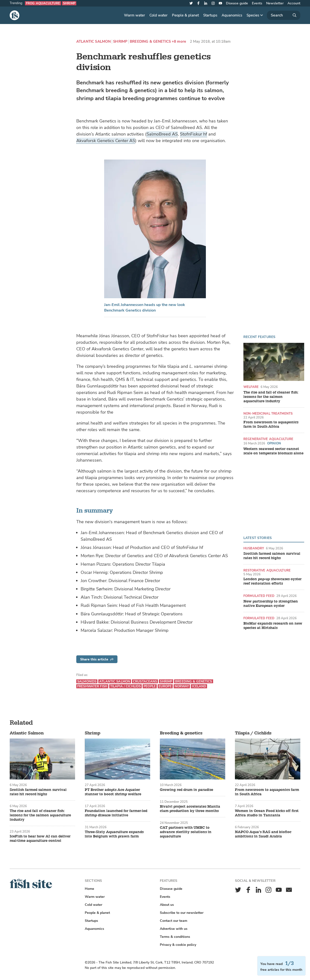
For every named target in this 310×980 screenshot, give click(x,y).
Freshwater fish (92, 686)
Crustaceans (145, 681)
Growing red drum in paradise (186, 790)
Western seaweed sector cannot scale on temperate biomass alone (273, 451)
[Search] (284, 15)
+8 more (179, 42)
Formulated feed (259, 596)
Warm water (135, 15)
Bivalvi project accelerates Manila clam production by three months (190, 809)
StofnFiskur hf (194, 134)
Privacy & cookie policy (178, 945)
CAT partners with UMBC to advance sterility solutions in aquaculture (186, 832)
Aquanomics (232, 15)
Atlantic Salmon (93, 42)
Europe (165, 686)
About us (167, 905)
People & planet (185, 15)
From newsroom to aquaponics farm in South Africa (271, 425)
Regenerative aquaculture (268, 439)
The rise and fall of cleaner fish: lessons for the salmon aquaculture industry (271, 397)
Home (89, 889)
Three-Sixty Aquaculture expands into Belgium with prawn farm (114, 834)
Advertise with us (174, 929)
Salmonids (87, 681)
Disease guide (237, 3)
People (150, 686)
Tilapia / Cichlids (125, 686)
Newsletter (275, 3)
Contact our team (174, 921)
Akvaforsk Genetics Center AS (106, 141)
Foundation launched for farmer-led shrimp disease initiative (116, 813)
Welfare (251, 387)
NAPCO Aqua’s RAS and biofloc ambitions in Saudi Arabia (263, 834)
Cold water (159, 15)
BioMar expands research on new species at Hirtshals (273, 626)
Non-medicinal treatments (268, 414)
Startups (210, 15)
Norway (182, 686)
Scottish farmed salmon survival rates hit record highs (272, 556)
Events (257, 3)
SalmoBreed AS (162, 134)
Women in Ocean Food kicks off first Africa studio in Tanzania (267, 813)
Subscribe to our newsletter (182, 913)
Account (294, 3)
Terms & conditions (175, 937)
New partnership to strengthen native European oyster (271, 604)
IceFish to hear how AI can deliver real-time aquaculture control (40, 839)
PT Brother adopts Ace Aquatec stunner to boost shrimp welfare (113, 792)
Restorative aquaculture (267, 570)
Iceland (199, 686)
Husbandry (254, 548)
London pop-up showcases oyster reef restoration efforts (272, 581)
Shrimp (69, 3)
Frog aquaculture (43, 3)
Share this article (97, 659)
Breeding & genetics (150, 42)
